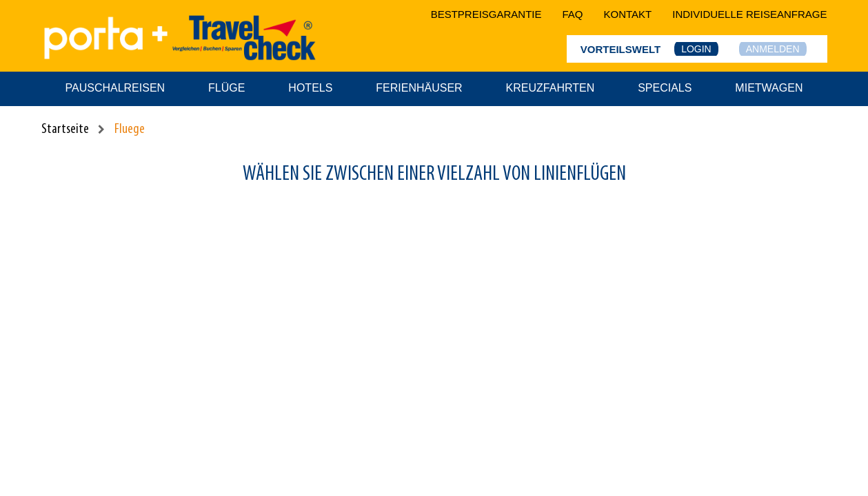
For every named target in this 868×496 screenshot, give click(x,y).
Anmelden (773, 49)
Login (696, 49)
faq (573, 14)
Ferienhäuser (419, 88)
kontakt (628, 14)
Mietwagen (769, 88)
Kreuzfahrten (551, 88)
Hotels (310, 88)
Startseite (65, 130)
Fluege (130, 130)
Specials (665, 88)
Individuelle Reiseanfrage (749, 14)
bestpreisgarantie (486, 14)
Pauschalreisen (115, 88)
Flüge (226, 88)
